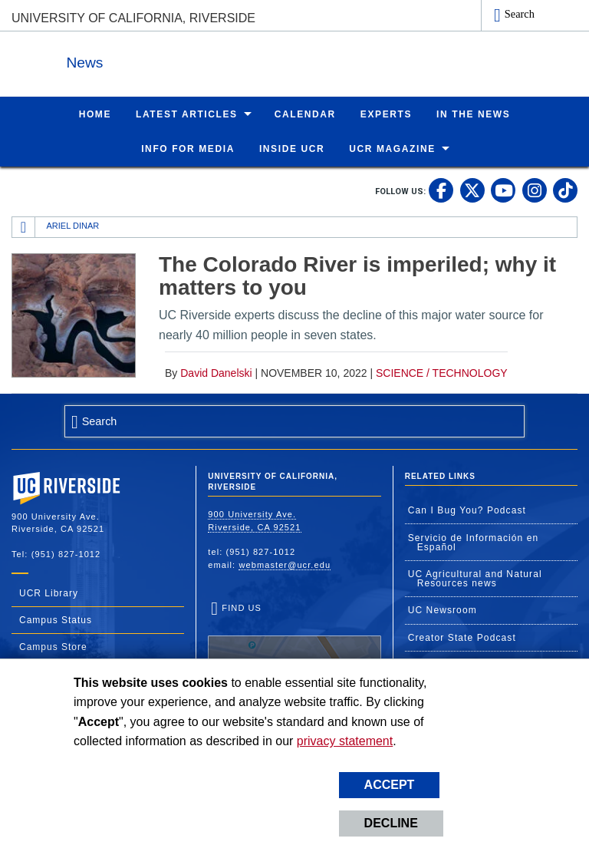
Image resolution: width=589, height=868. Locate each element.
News (179, 60)
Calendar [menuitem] (305, 114)
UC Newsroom (443, 609)
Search (520, 14)
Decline (391, 823)
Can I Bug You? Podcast (467, 510)
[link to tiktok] (565, 190)
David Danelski (216, 372)
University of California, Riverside (133, 18)
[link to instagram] (535, 190)
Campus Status (56, 619)
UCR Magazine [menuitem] (392, 148)
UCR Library (49, 592)
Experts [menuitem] (386, 114)
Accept (390, 785)
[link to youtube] (503, 190)
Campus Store (53, 646)
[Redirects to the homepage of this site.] (24, 226)
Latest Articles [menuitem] (187, 114)
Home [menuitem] (95, 114)
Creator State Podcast (462, 637)
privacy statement (345, 741)
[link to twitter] (472, 190)
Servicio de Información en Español (474, 542)
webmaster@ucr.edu (285, 564)
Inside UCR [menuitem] (292, 148)
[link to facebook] (441, 190)
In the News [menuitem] (473, 114)
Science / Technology (442, 372)
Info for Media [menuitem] (188, 148)
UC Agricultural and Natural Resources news (475, 578)
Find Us (294, 649)
